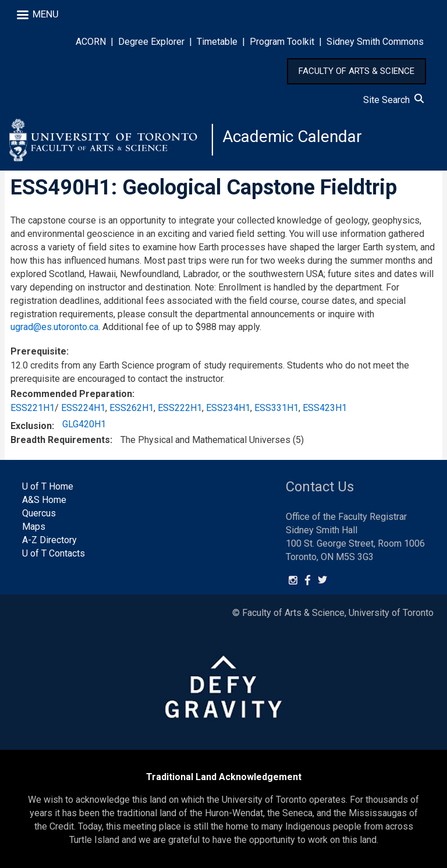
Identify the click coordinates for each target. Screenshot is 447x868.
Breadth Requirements (60, 440)
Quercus (39, 513)
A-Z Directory (49, 540)
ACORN (91, 42)
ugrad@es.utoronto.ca (54, 327)
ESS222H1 (180, 408)
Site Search (393, 100)
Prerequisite (38, 351)
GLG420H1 (84, 424)
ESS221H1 (33, 408)
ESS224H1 (83, 408)
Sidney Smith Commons (375, 42)
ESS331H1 (276, 408)
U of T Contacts (54, 553)
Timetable (217, 42)
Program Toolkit (282, 42)
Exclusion (31, 426)
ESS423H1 (325, 408)
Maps (34, 527)
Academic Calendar (292, 137)
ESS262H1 (132, 408)
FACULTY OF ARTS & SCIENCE (356, 71)
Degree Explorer (151, 42)
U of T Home (48, 486)
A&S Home (44, 500)
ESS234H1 (228, 408)
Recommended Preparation (71, 394)
